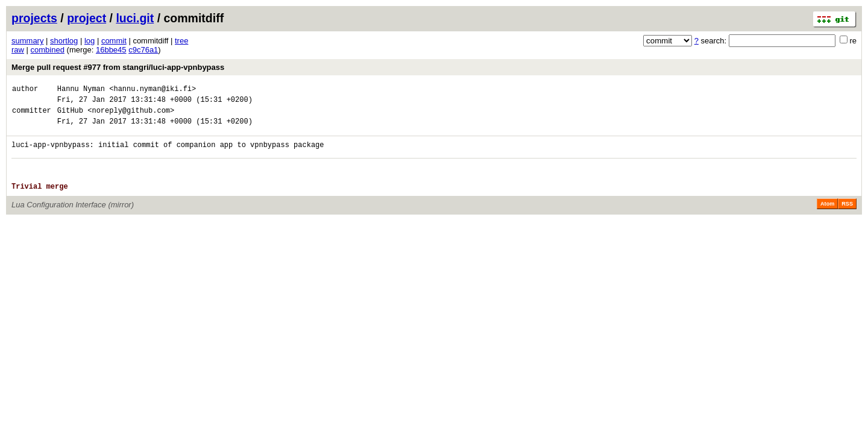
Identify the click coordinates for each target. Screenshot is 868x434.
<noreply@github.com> (131, 115)
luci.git (135, 18)
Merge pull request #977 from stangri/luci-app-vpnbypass (118, 67)
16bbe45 (111, 50)
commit (114, 41)
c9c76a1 (143, 50)
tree (181, 41)
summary (27, 41)
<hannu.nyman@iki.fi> (153, 90)
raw (18, 50)
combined (48, 50)
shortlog (64, 41)
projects (34, 18)
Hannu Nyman (81, 90)
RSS (847, 218)
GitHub (70, 115)
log (90, 41)
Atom (827, 218)
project (86, 18)
